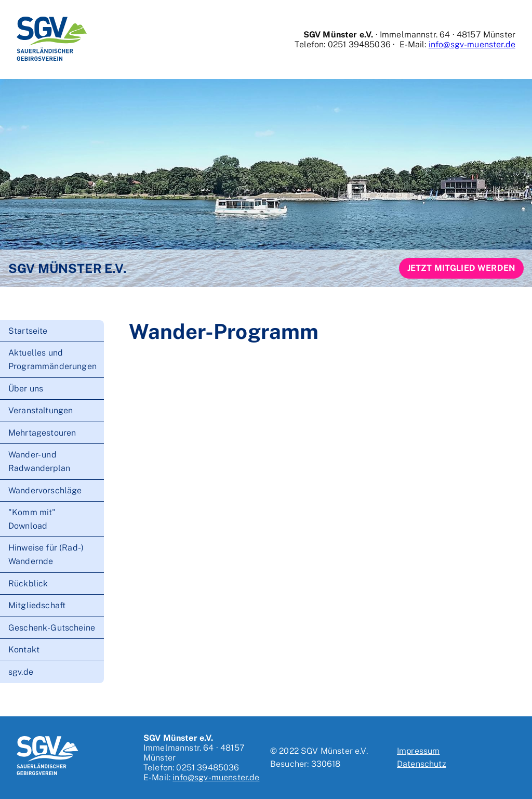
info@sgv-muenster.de (472, 44)
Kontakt (24, 650)
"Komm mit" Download (32, 519)
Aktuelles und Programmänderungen (52, 359)
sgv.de (21, 672)
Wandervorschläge (45, 490)
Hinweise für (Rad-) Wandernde (46, 554)
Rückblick (28, 584)
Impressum (418, 751)
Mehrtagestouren (42, 433)
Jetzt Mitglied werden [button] (461, 268)
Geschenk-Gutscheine (52, 628)
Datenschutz (422, 764)
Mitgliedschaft (37, 605)
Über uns (26, 389)
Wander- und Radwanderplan (39, 461)
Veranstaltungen (41, 410)
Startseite (28, 331)
